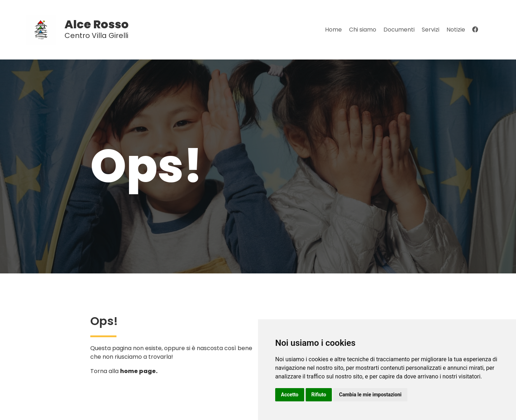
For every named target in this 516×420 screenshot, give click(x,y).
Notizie (456, 30)
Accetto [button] (290, 395)
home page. (139, 371)
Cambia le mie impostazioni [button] (370, 395)
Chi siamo (363, 30)
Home (333, 30)
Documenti (399, 30)
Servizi (431, 30)
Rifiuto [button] (319, 395)
